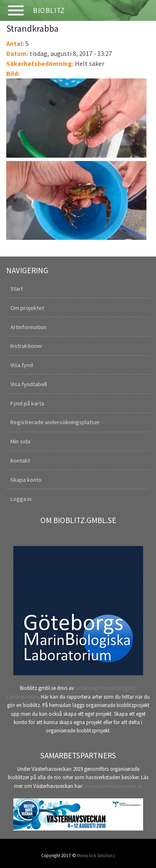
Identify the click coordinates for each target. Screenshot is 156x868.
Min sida (20, 441)
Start (17, 289)
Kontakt (20, 460)
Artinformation (28, 327)
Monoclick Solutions (96, 855)
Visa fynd (22, 365)
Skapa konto (26, 480)
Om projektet (27, 308)
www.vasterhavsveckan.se (113, 786)
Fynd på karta (27, 403)
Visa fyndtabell (29, 384)
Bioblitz (49, 10)
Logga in (21, 499)
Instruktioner (26, 346)
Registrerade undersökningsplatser (55, 422)
